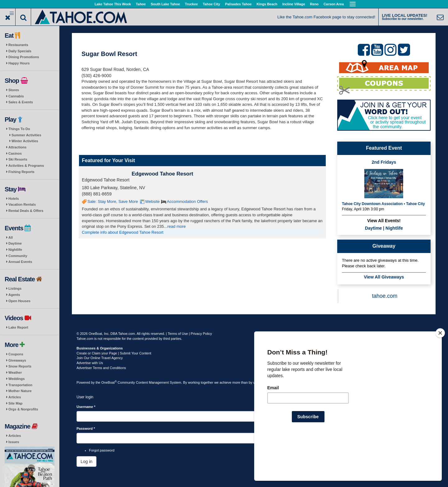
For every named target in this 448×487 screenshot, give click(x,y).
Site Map (15, 403)
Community (18, 256)
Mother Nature (20, 391)
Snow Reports (20, 366)
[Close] (440, 373)
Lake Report (18, 327)
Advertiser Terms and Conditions (101, 368)
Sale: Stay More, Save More (113, 201)
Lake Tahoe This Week (113, 4)
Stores (14, 90)
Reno (315, 4)
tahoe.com (385, 296)
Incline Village (294, 4)
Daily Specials (20, 51)
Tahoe (141, 4)
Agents (14, 295)
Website (153, 201)
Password (86, 428)
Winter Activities (25, 141)
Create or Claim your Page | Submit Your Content (114, 353)
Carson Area (334, 4)
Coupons (16, 354)
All (11, 237)
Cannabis (16, 96)
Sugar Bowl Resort (109, 54)
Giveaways (17, 360)
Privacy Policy (201, 334)
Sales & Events (21, 102)
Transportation (20, 385)
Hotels (14, 199)
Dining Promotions (24, 57)
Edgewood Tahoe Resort (162, 174)
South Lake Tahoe (165, 4)
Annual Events (20, 262)
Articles (15, 397)
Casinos (15, 153)
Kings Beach (267, 4)
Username (86, 407)
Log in (86, 461)
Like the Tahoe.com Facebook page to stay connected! (327, 17)
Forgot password (102, 450)
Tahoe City (211, 4)
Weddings (16, 379)
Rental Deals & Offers (26, 211)
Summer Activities (26, 135)
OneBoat (109, 382)
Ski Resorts (18, 159)
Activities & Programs (26, 166)
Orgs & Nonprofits (23, 409)
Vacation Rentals (22, 204)
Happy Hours (19, 63)
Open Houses (19, 301)
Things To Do (19, 129)
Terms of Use (178, 334)
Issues (14, 442)
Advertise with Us (90, 363)
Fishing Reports (21, 172)
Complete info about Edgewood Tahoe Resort (123, 232)
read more (177, 226)
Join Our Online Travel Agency (100, 358)
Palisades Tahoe (238, 4)
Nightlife (15, 250)
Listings (15, 288)
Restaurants (18, 45)
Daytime (15, 243)
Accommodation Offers (187, 201)
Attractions (17, 147)
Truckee (191, 4)
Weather (15, 372)
